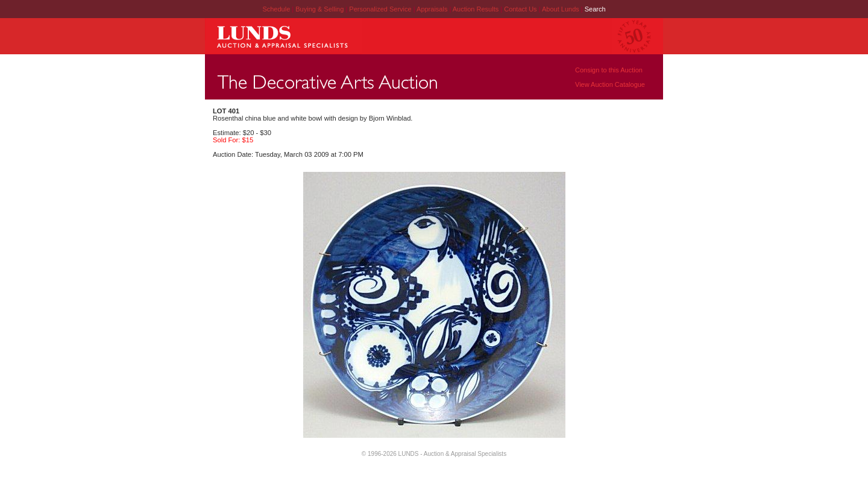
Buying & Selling (320, 9)
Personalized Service (381, 9)
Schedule (276, 9)
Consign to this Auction (609, 70)
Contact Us (520, 9)
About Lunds (561, 9)
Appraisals (433, 9)
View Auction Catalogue (610, 84)
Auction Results (476, 9)
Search (595, 9)
